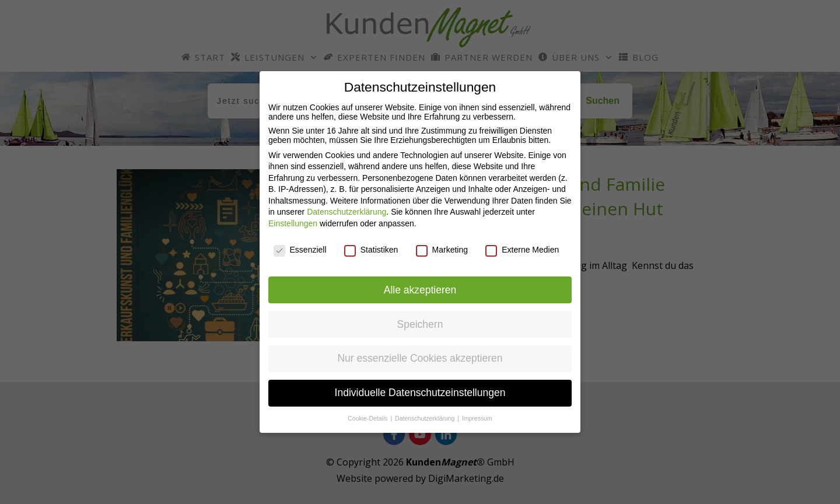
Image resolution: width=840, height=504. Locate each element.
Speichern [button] (420, 324)
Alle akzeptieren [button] (420, 290)
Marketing (442, 250)
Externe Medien (522, 250)
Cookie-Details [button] (368, 418)
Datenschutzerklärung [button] (426, 418)
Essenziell (300, 250)
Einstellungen (293, 223)
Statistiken (371, 250)
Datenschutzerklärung (346, 212)
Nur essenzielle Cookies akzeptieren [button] (420, 358)
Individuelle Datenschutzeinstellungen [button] (420, 393)
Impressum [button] (477, 418)
